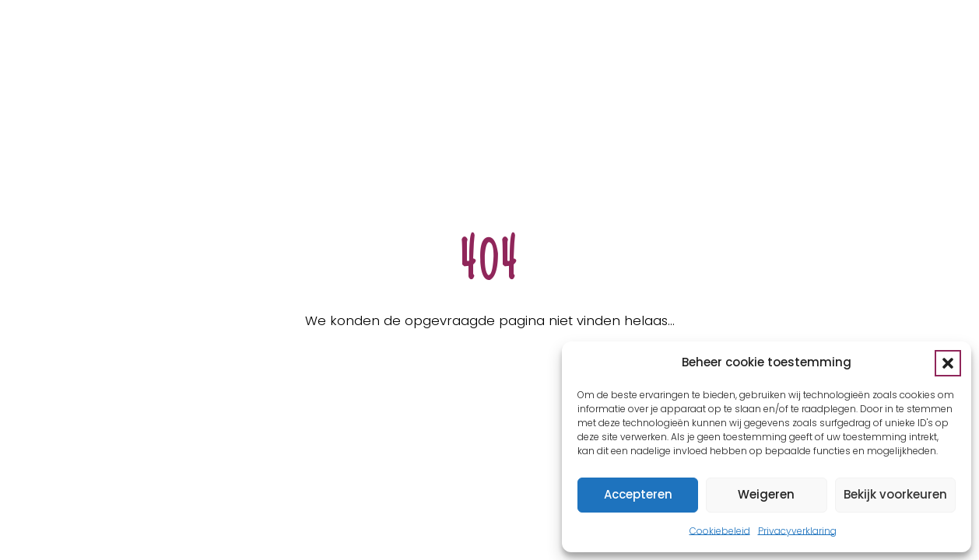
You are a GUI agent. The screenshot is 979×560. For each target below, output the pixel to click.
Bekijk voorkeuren (895, 494)
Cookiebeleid (720, 531)
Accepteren (638, 494)
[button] (948, 363)
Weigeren (766, 494)
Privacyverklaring (797, 531)
